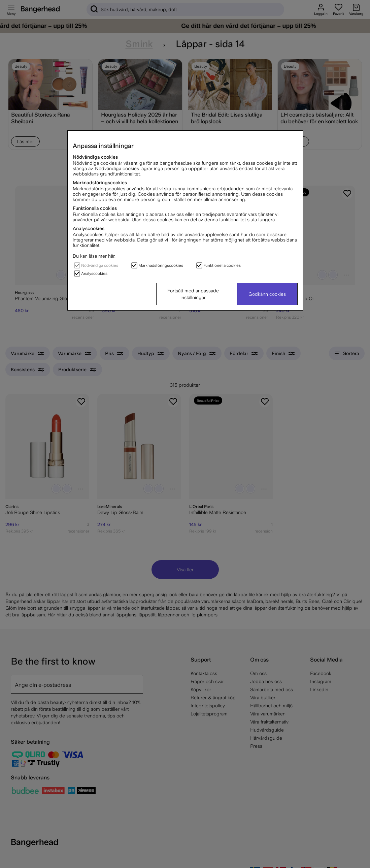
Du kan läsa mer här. (94, 256)
